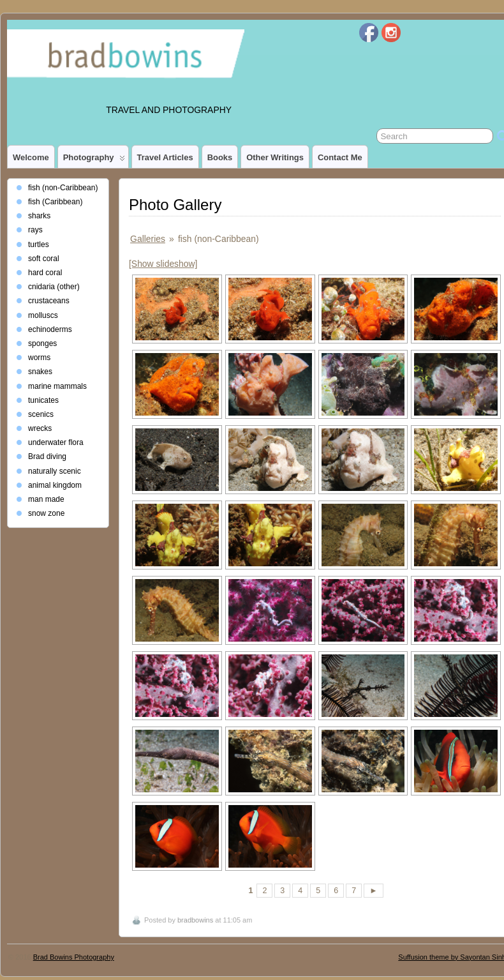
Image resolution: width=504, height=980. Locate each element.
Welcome (31, 157)
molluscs (43, 315)
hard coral (45, 273)
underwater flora (56, 442)
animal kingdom (55, 485)
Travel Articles (165, 157)
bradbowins (195, 920)
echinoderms (50, 329)
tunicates (43, 400)
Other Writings (275, 157)
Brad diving (47, 456)
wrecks (40, 428)
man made (46, 499)
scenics (41, 414)
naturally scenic (55, 471)
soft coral (44, 259)
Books (220, 157)
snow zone (46, 513)
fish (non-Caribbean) (63, 188)
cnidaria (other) (54, 287)
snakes (40, 372)
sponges (42, 343)
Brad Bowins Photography (74, 957)
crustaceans (49, 301)
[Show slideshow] (163, 264)
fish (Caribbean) (55, 202)
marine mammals (57, 386)
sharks (39, 216)
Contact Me (340, 157)
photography (94, 160)
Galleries (148, 239)
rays (35, 230)
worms (39, 358)
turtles (39, 245)
